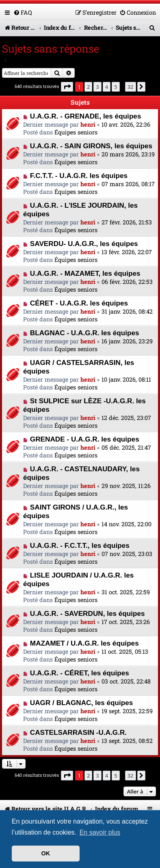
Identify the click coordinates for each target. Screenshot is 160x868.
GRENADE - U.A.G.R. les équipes (85, 439)
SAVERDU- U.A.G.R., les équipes (84, 244)
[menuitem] (23, 12)
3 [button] (97, 87)
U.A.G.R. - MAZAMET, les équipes (85, 273)
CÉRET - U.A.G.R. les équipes (79, 303)
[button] (67, 87)
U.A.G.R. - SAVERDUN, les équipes (88, 613)
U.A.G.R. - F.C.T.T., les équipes (80, 545)
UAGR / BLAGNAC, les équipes (82, 703)
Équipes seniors (76, 132)
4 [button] (107, 87)
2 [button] (88, 87)
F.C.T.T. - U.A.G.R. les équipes (79, 176)
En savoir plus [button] (100, 832)
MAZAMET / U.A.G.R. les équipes (84, 643)
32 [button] (131, 87)
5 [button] (116, 87)
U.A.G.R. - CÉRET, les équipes (80, 673)
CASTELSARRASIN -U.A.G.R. (78, 732)
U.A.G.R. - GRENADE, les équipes (86, 116)
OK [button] (46, 853)
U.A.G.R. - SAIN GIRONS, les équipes (91, 146)
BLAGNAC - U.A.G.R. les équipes (85, 333)
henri (88, 124)
